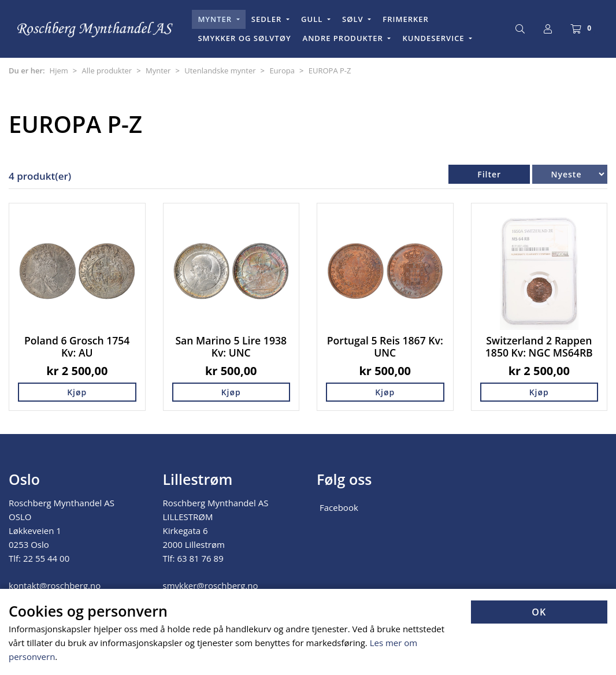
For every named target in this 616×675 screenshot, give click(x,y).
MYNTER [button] (216, 19)
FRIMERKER (406, 19)
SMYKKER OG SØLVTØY (244, 38)
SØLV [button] (354, 19)
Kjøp (77, 392)
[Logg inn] (548, 29)
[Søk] (520, 29)
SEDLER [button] (268, 19)
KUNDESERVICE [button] (435, 38)
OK (539, 612)
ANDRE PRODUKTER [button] (344, 38)
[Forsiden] (96, 29)
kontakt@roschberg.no (55, 585)
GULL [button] (313, 19)
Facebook (339, 507)
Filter (489, 174)
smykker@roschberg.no (211, 585)
